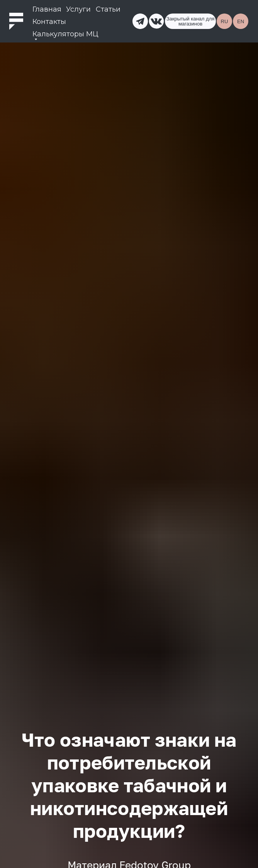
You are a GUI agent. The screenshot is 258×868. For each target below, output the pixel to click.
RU (225, 21)
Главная (47, 9)
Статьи (108, 9)
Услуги (78, 9)
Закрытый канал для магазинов (191, 21)
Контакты (49, 22)
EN (241, 21)
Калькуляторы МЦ (65, 34)
